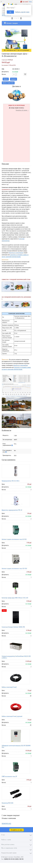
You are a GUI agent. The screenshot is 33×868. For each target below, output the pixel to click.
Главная (4, 8)
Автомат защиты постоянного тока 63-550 (14, 539)
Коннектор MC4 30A (7, 803)
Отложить (25, 74)
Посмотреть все (6, 824)
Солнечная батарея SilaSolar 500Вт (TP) (13, 627)
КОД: (3, 69)
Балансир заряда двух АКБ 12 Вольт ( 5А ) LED (15, 598)
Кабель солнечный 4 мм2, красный (12, 716)
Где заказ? (24, 2)
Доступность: (5, 72)
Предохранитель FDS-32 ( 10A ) (11, 481)
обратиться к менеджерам (16, 253)
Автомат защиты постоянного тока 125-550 (14, 569)
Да (10, 12)
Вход (30, 2)
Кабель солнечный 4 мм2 (9, 687)
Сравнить (14, 79)
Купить (6, 79)
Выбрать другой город (22, 12)
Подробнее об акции (21, 110)
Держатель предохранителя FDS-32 (12, 510)
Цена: (3, 484)
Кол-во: (4, 74)
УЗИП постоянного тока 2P (9, 776)
